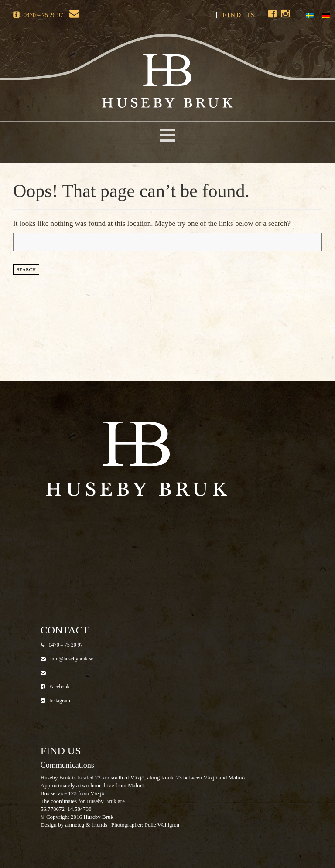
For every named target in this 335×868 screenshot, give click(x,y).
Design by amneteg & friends (74, 825)
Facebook (55, 687)
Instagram (55, 701)
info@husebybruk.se (67, 659)
